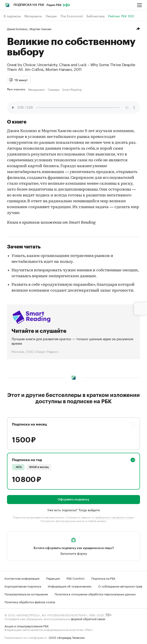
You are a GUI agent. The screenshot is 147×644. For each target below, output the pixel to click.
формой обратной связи (88, 619)
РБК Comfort (76, 578)
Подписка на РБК (103, 578)
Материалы (33, 16)
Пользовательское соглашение (26, 594)
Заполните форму (74, 553)
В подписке (12, 16)
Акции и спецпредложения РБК (27, 626)
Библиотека (96, 16)
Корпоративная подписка (23, 586)
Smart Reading (72, 89)
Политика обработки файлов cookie (30, 602)
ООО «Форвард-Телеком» (67, 637)
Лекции (51, 16)
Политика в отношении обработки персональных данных (95, 594)
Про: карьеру (17, 89)
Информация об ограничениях (70, 586)
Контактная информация (22, 578)
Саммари (54, 89)
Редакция (53, 578)
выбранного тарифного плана (114, 517)
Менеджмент (37, 89)
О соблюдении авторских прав (120, 586)
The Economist (72, 16)
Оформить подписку (73, 500)
